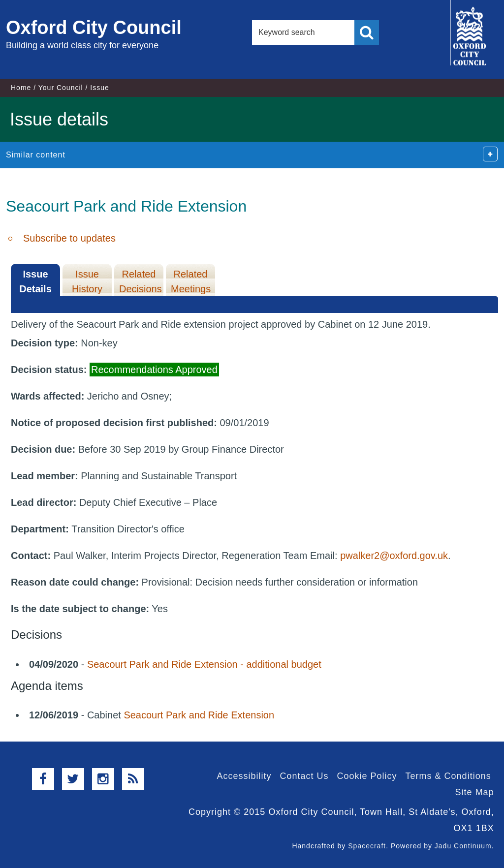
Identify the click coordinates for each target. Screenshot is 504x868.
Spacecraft (367, 846)
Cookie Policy (367, 776)
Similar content (36, 155)
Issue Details (35, 281)
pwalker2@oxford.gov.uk (394, 556)
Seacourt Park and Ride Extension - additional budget (204, 664)
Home (21, 88)
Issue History (87, 281)
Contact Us (304, 776)
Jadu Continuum (463, 846)
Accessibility (244, 776)
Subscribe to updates (69, 238)
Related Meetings (191, 281)
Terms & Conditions (448, 776)
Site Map (475, 792)
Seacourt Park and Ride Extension (199, 715)
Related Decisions (141, 281)
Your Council (61, 88)
